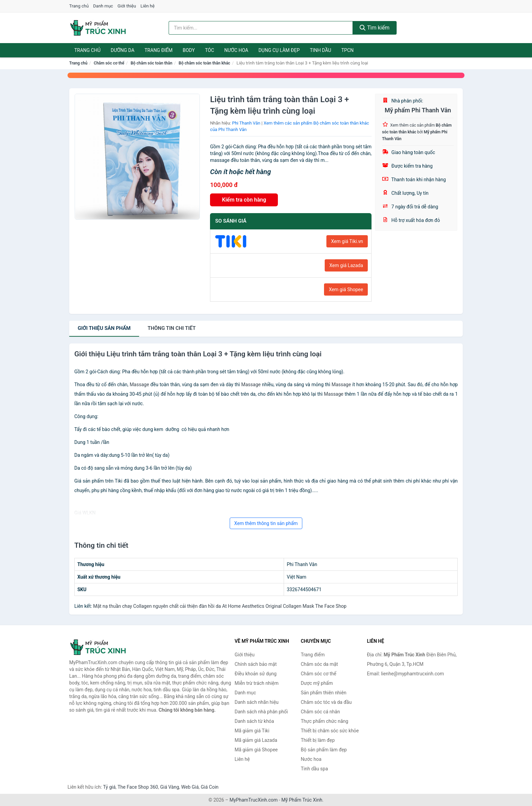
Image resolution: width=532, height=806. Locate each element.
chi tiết (172, 328)
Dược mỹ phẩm (317, 683)
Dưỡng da (122, 50)
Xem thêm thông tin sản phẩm (266, 523)
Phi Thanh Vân (246, 123)
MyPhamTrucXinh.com (254, 800)
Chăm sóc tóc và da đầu (326, 702)
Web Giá (190, 787)
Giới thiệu (127, 6)
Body (189, 50)
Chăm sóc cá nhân (320, 712)
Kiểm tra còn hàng (244, 200)
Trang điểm (159, 50)
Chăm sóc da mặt (320, 664)
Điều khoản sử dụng (256, 674)
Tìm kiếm (375, 28)
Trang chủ (79, 6)
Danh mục (103, 6)
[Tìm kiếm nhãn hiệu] (261, 28)
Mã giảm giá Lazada (256, 740)
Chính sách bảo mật (256, 664)
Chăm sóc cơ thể (109, 63)
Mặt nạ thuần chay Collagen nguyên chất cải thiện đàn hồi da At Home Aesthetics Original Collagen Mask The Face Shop (220, 606)
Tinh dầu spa (315, 769)
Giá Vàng (170, 787)
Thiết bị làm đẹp (318, 740)
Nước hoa (236, 50)
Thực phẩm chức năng (325, 721)
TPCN (347, 50)
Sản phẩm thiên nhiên (324, 693)
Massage (139, 385)
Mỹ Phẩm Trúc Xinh (302, 800)
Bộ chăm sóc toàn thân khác (205, 63)
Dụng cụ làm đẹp (279, 50)
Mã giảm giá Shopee (256, 750)
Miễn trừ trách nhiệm (257, 683)
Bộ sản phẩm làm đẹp (324, 750)
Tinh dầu (320, 50)
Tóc (210, 50)
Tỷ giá (109, 787)
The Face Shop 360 (138, 787)
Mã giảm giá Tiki (252, 731)
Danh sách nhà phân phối (261, 712)
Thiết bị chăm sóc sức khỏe (330, 731)
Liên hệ (148, 6)
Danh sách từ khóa (254, 721)
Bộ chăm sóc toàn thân (151, 63)
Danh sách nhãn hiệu (257, 702)
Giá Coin (210, 787)
